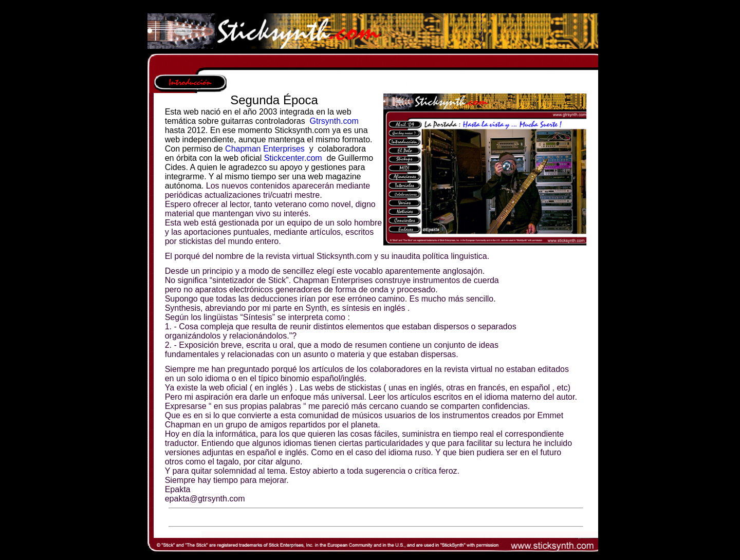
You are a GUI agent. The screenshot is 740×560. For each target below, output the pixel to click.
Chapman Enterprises (265, 149)
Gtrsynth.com (334, 121)
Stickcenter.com (293, 158)
